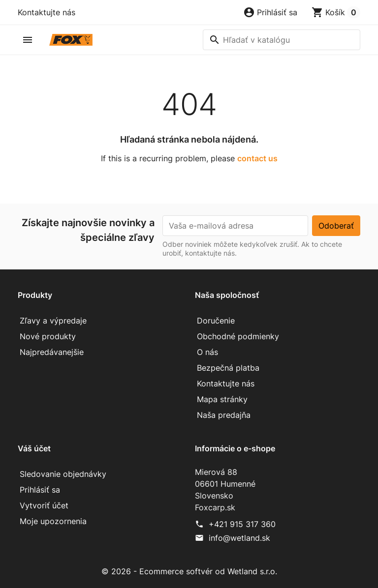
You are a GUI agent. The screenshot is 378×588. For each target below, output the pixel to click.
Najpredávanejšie (52, 352)
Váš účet (34, 448)
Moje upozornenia (53, 521)
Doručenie (216, 321)
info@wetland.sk (239, 538)
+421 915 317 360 (242, 524)
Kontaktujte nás (47, 12)
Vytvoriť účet (44, 505)
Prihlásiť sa (40, 490)
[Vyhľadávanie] (282, 40)
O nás (207, 352)
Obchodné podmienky (238, 336)
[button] (270, 12)
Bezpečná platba (228, 368)
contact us (257, 158)
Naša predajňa (224, 415)
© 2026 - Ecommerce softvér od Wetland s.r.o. (189, 571)
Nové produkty (48, 336)
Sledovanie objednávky (63, 474)
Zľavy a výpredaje (53, 321)
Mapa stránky (222, 399)
